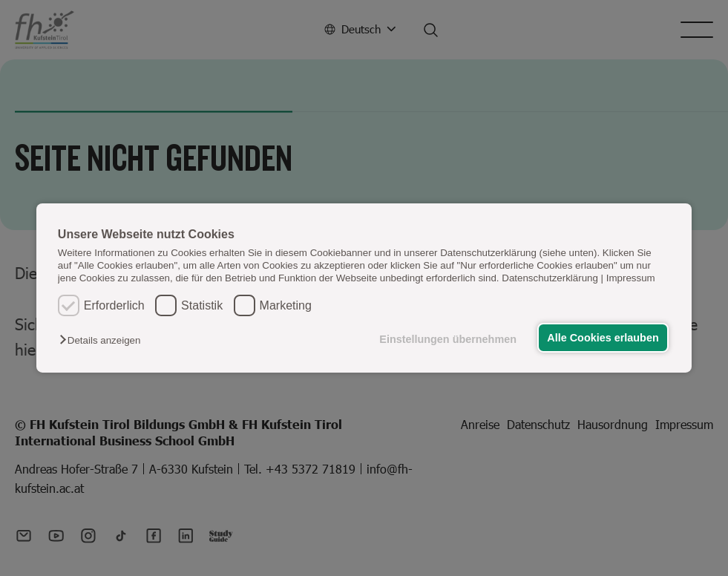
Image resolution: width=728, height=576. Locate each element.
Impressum (631, 278)
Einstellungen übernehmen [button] (448, 339)
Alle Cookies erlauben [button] (603, 338)
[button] (104, 340)
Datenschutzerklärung (550, 278)
